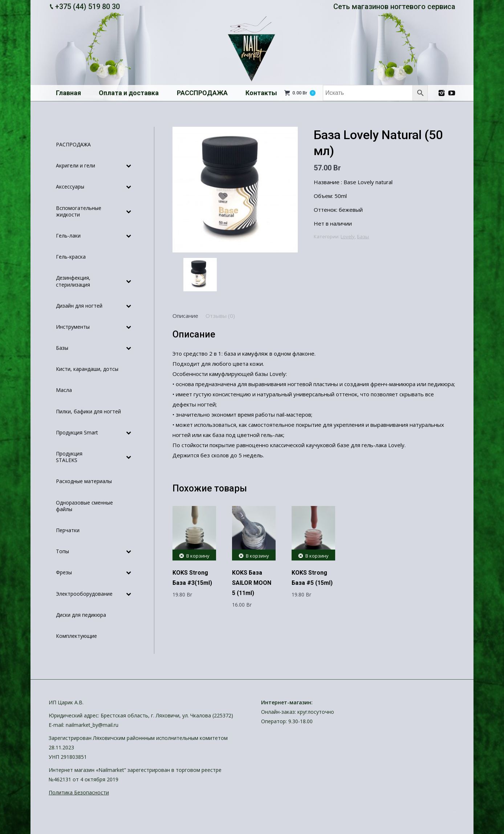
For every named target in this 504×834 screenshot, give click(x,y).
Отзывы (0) (220, 316)
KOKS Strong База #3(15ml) (192, 578)
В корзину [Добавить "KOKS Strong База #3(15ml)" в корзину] (198, 556)
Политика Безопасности (79, 792)
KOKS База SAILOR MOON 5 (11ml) (252, 583)
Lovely (348, 236)
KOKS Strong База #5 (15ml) (312, 578)
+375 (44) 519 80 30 (88, 7)
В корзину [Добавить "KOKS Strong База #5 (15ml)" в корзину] (317, 556)
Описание (185, 316)
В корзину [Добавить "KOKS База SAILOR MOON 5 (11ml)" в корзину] (257, 556)
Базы (363, 236)
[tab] (185, 316)
